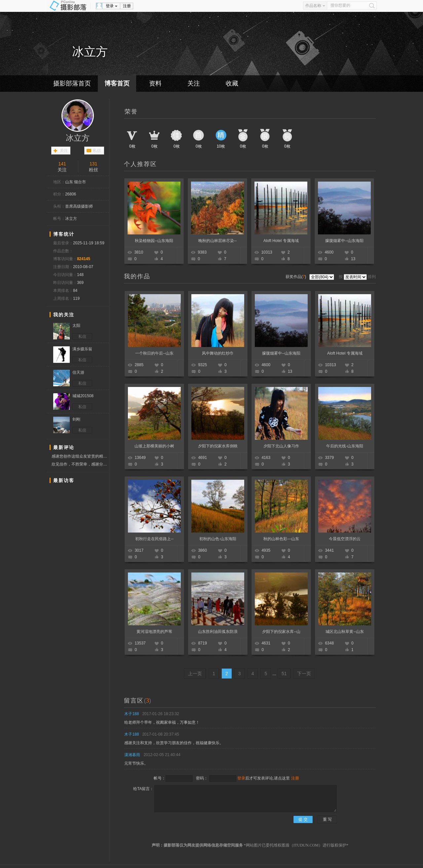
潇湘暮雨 (132, 755)
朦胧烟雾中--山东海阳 (344, 241)
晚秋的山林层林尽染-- (217, 241)
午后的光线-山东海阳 (345, 446)
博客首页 (117, 83)
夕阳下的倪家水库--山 (281, 632)
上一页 (195, 674)
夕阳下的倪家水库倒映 (218, 446)
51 (284, 674)
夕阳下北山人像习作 (281, 446)
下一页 (304, 674)
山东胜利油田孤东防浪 (218, 632)
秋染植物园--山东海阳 (154, 241)
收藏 (232, 83)
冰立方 (78, 138)
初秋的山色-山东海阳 (218, 539)
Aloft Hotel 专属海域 (281, 241)
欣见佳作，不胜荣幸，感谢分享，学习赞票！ (80, 464)
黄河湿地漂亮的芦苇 (154, 632)
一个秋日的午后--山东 (154, 353)
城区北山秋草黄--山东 (345, 632)
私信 (97, 151)
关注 (194, 83)
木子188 (132, 714)
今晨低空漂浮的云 (345, 539)
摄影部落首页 (72, 83)
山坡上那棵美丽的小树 (154, 446)
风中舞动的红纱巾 (218, 353)
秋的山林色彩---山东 (281, 539)
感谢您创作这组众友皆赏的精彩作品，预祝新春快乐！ (80, 456)
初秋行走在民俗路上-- (154, 539)
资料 (155, 83)
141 (62, 164)
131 (93, 164)
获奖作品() (296, 277)
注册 (127, 6)
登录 (110, 6)
